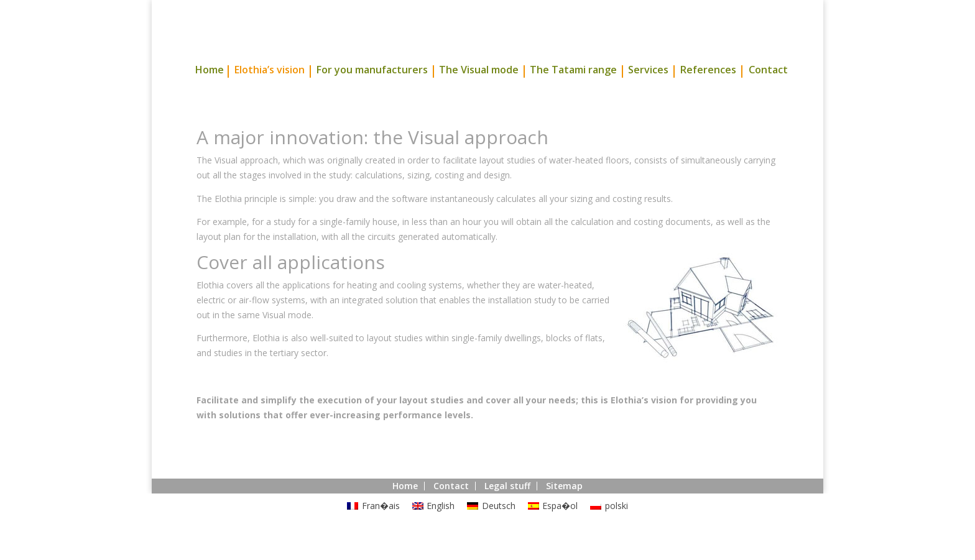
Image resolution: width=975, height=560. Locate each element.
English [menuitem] (441, 529)
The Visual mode (479, 94)
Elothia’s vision (269, 94)
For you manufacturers (372, 94)
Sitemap (564, 509)
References (708, 94)
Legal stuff (507, 509)
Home (209, 94)
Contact (768, 94)
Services (648, 94)
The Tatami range (573, 94)
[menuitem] (373, 529)
